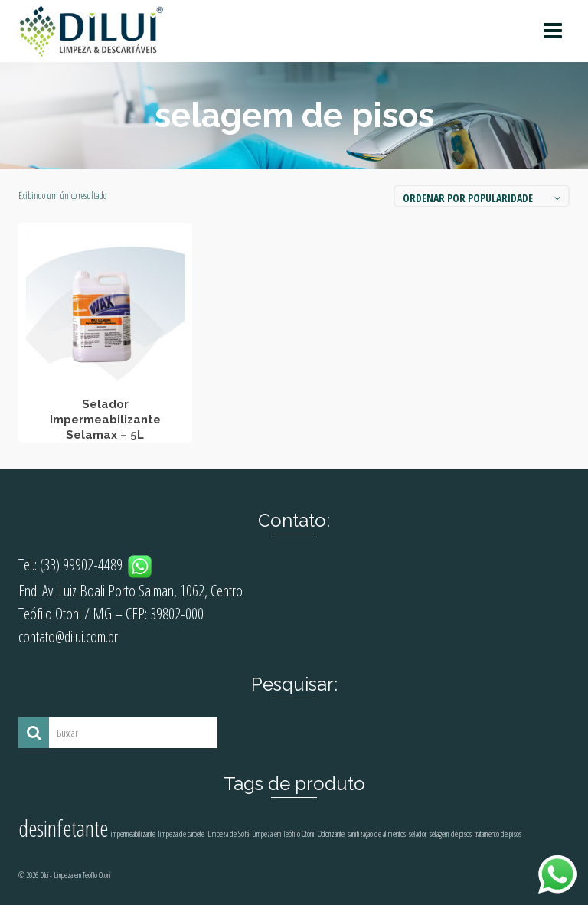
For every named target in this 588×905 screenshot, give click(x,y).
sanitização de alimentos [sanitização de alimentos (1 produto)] (377, 834)
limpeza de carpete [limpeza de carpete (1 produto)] (181, 834)
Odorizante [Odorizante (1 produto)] (331, 834)
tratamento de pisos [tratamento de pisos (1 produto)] (498, 834)
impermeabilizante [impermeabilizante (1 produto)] (133, 834)
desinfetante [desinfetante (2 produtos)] (63, 828)
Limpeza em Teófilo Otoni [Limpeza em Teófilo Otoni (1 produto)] (283, 834)
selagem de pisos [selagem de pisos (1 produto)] (451, 834)
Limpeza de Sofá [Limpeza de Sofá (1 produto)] (228, 834)
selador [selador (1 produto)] (418, 834)
